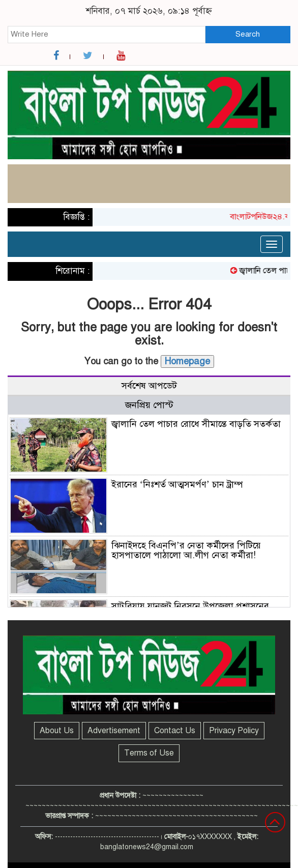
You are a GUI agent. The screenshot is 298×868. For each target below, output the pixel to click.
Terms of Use (149, 753)
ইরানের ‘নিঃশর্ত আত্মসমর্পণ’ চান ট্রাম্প (177, 484)
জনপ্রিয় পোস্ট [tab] (149, 405)
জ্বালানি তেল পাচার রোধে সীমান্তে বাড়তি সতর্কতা (196, 424)
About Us (57, 731)
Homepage (187, 361)
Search (248, 34)
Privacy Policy (234, 731)
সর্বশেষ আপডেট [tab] (149, 386)
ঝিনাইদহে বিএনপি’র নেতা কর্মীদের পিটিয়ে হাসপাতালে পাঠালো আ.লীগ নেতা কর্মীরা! (186, 551)
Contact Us (175, 731)
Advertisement (114, 731)
